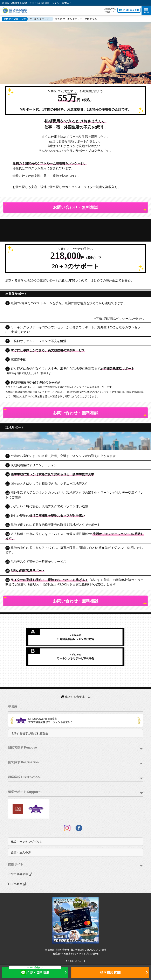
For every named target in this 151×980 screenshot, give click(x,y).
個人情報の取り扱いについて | (86, 950)
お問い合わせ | (63, 950)
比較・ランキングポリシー (28, 842)
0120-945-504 (129, 10)
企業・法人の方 (21, 852)
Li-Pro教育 (17, 884)
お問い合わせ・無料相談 (76, 207)
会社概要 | (50, 950)
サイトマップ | (82, 953)
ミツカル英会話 (20, 874)
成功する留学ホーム (76, 697)
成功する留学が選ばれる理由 (29, 733)
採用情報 (94, 953)
